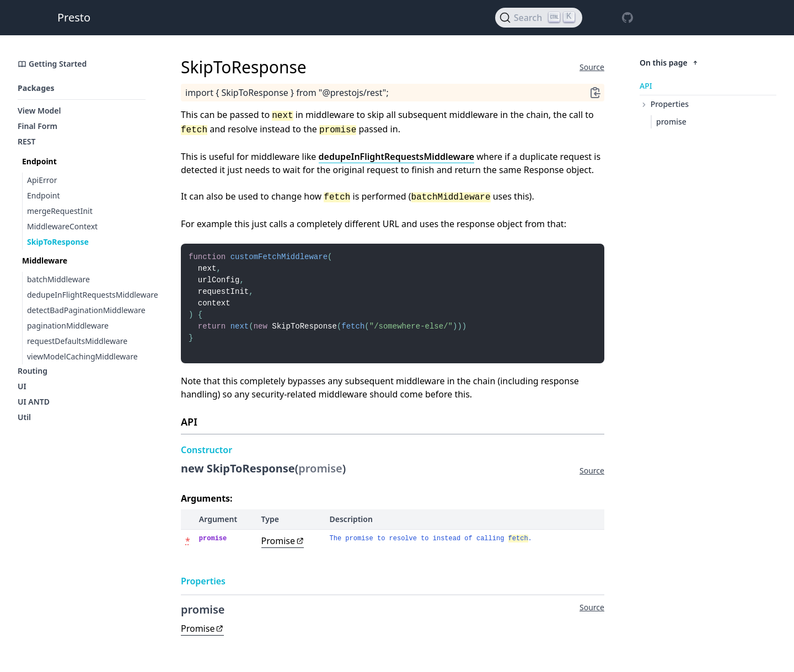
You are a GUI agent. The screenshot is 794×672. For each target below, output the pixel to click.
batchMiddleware (58, 279)
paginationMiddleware (68, 326)
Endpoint (43, 195)
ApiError (42, 180)
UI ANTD (34, 402)
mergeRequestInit (60, 211)
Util (24, 417)
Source (592, 67)
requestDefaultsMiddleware (77, 341)
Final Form (37, 126)
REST (26, 141)
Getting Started (52, 64)
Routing (33, 371)
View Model (39, 111)
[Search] (539, 18)
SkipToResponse (58, 242)
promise (671, 122)
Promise (283, 551)
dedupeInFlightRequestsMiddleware (86, 295)
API (646, 86)
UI (22, 386)
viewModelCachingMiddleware (82, 356)
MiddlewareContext (62, 226)
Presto (74, 17)
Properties (664, 104)
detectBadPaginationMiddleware (86, 310)
